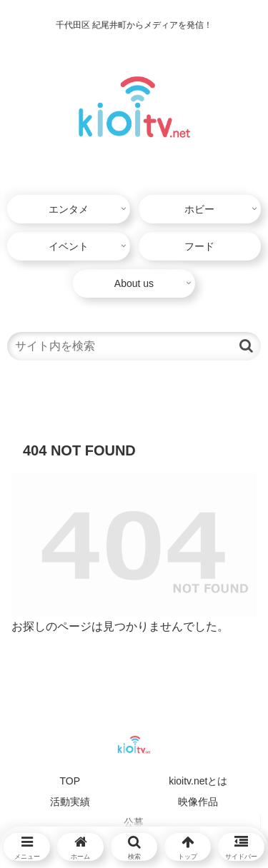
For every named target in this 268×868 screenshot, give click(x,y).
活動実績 (70, 802)
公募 (134, 822)
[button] (246, 346)
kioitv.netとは (198, 781)
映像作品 (198, 802)
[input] (134, 346)
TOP (70, 781)
